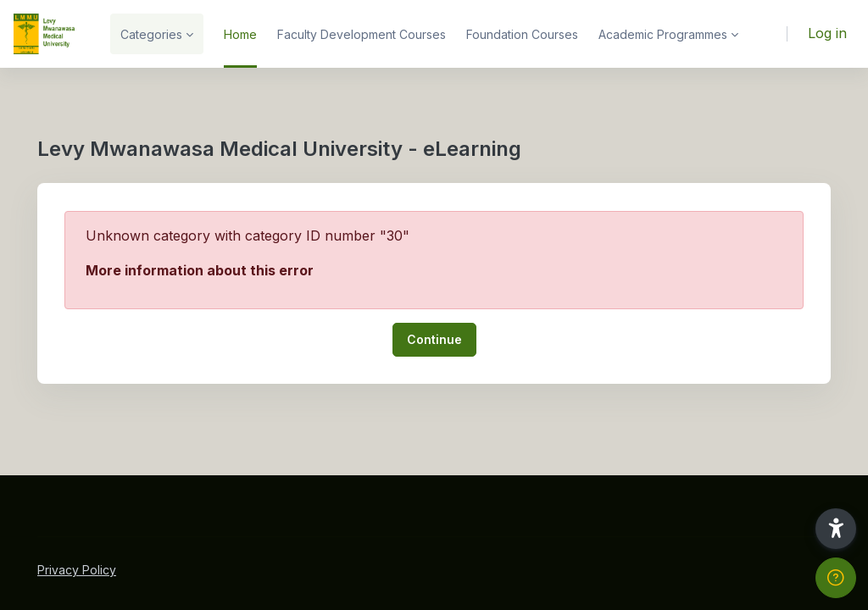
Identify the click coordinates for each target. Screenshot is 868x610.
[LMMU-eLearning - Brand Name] (45, 34)
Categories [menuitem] (151, 34)
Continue (434, 339)
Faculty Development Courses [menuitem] (362, 34)
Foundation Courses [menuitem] (522, 34)
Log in (827, 33)
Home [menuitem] (240, 34)
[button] (836, 529)
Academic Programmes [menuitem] (663, 34)
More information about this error (200, 270)
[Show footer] (836, 578)
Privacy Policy (77, 570)
